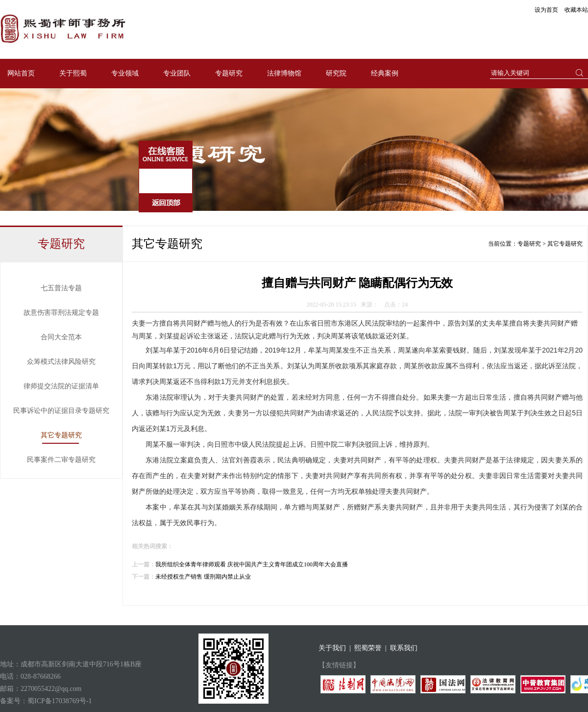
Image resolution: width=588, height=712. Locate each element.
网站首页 (21, 73)
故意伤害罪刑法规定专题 (61, 313)
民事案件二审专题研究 (61, 460)
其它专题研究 (61, 435)
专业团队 (177, 73)
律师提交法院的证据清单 (61, 386)
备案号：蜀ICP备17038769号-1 (46, 701)
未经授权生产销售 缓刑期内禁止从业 (203, 577)
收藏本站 (576, 10)
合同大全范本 (61, 337)
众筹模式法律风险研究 (61, 362)
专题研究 (229, 73)
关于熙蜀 (73, 73)
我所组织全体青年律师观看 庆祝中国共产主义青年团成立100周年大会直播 (252, 564)
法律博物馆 (284, 73)
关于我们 (332, 648)
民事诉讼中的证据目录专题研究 (61, 411)
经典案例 (385, 73)
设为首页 (546, 10)
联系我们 (404, 648)
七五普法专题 (61, 288)
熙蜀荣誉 (368, 648)
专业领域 (125, 73)
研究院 (336, 73)
